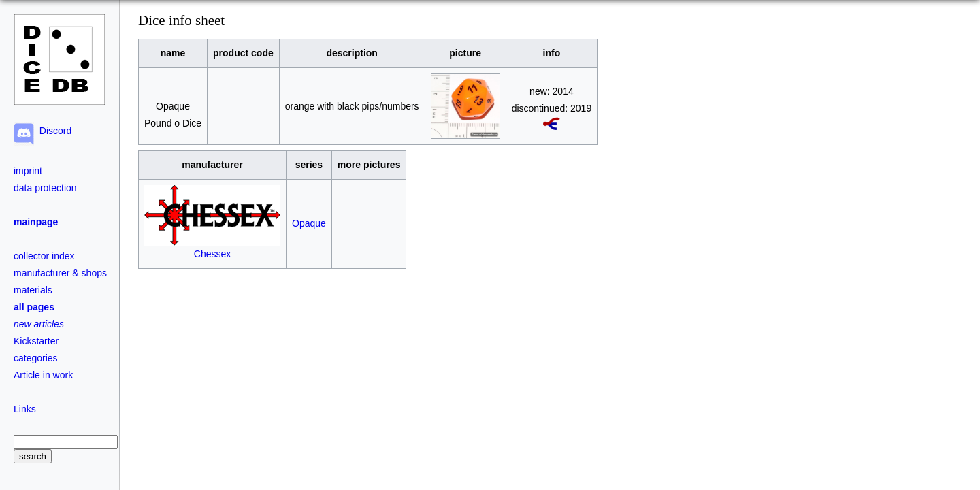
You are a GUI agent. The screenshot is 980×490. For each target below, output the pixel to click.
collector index (44, 256)
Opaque (309, 223)
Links (25, 409)
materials (33, 290)
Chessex (212, 248)
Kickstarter (36, 341)
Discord (53, 131)
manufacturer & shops (60, 273)
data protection (45, 188)
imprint (28, 171)
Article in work (43, 375)
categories (36, 358)
